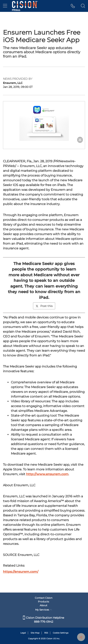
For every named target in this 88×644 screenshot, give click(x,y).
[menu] (5, 6)
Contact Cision (44, 598)
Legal (23, 633)
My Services (44, 610)
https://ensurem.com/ (21, 572)
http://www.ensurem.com (47, 474)
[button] (73, 6)
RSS (46, 633)
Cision (49, 639)
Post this (44, 306)
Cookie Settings (61, 633)
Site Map (35, 633)
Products (44, 602)
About (44, 605)
